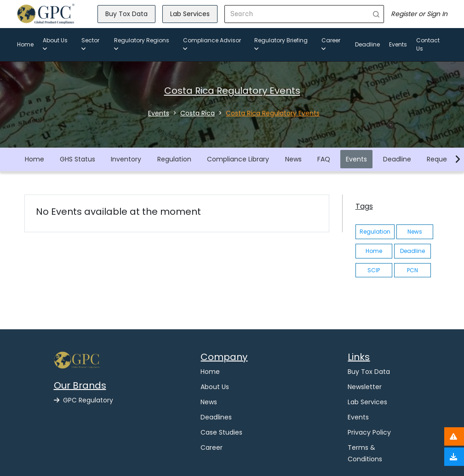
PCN (412, 270)
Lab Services (190, 14)
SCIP (374, 270)
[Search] (297, 14)
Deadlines (216, 417)
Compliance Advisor (212, 44)
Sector (90, 44)
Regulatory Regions (142, 44)
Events (398, 44)
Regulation (174, 159)
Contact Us (428, 44)
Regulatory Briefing (281, 44)
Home (25, 44)
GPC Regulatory (83, 400)
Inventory (126, 159)
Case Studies (221, 432)
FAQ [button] (324, 159)
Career (331, 44)
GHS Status (77, 159)
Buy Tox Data (126, 14)
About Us (55, 44)
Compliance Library (238, 159)
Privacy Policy (369, 432)
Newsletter (365, 387)
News (293, 159)
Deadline (367, 44)
